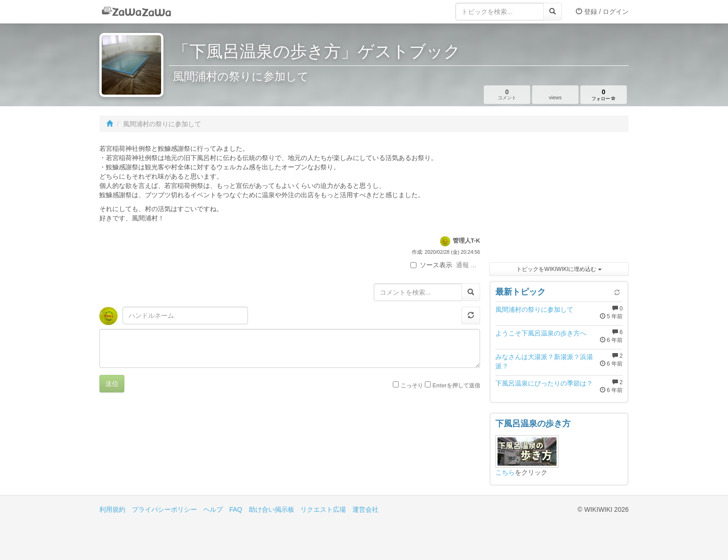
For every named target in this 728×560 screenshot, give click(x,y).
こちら (505, 472)
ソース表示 (431, 265)
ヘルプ (213, 509)
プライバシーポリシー (164, 509)
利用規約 (112, 509)
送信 (112, 384)
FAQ (236, 509)
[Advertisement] (559, 200)
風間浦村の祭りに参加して (534, 309)
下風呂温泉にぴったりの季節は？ (544, 383)
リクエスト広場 (323, 509)
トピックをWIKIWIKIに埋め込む (559, 269)
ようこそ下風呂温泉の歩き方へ (541, 333)
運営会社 (365, 509)
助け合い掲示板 (272, 509)
